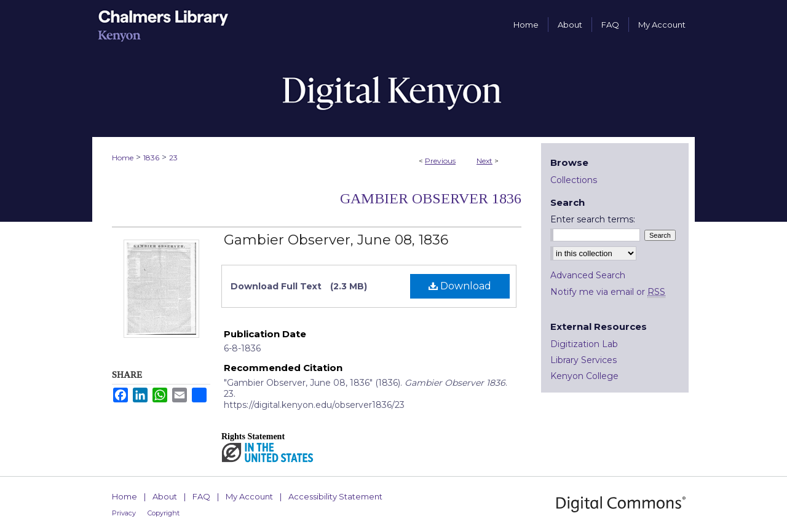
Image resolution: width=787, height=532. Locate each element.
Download (460, 286)
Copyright (164, 513)
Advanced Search (588, 275)
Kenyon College (584, 376)
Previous (440, 161)
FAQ (201, 496)
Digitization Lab (584, 344)
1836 (151, 158)
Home (123, 158)
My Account (249, 496)
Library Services (583, 360)
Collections (574, 180)
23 (173, 158)
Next (484, 161)
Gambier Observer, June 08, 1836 (336, 240)
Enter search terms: (593, 219)
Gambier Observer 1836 (431, 198)
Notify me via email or (608, 292)
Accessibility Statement (335, 496)
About (165, 496)
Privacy (124, 513)
